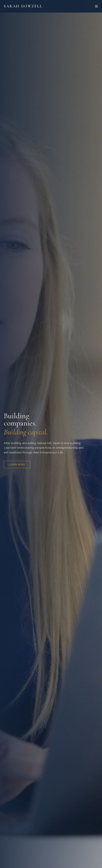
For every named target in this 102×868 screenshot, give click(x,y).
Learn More (17, 464)
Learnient (10, 448)
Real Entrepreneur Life (48, 452)
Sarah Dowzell (23, 6)
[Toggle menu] (96, 6)
